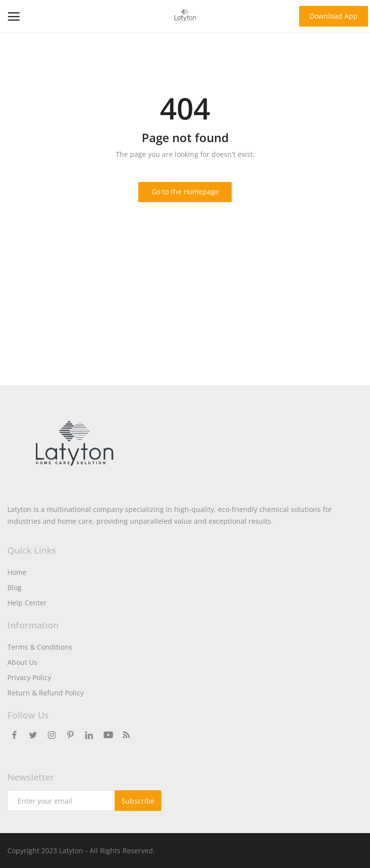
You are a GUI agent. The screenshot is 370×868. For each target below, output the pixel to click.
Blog (15, 587)
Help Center (27, 603)
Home (17, 572)
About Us (22, 662)
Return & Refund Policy (46, 693)
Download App (334, 16)
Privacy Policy (29, 677)
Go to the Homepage (185, 192)
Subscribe (138, 801)
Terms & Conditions (40, 647)
